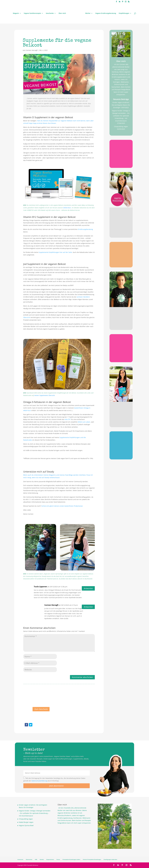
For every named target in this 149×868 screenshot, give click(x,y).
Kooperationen (50, 859)
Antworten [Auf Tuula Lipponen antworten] (88, 588)
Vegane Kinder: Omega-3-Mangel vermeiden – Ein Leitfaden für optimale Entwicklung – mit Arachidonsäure (121, 116)
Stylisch (121, 314)
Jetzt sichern (121, 455)
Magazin (16, 13)
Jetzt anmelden (121, 234)
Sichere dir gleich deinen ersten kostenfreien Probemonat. (62, 506)
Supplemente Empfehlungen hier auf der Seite (55, 252)
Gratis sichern (121, 164)
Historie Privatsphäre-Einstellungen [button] (92, 859)
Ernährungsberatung (85, 229)
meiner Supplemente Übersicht (45, 395)
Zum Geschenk (41, 712)
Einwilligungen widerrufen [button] (110, 859)
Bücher (88, 13)
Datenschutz (29, 859)
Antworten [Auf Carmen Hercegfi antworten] (88, 607)
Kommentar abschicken (82, 677)
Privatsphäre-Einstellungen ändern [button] (71, 859)
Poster (121, 439)
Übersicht (27, 317)
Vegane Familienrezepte (32, 13)
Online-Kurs (67, 208)
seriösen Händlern (83, 297)
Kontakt (42, 859)
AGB (36, 859)
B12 (121, 148)
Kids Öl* (68, 419)
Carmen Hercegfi (32, 50)
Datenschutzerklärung (39, 781)
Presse (58, 859)
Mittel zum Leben (84, 422)
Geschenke (50, 13)
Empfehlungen (124, 13)
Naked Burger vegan (26, 822)
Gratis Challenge (121, 216)
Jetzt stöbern (121, 325)
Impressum (20, 859)
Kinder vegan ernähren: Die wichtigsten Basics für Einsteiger (121, 105)
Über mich (62, 13)
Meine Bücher (121, 409)
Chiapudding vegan (121, 126)
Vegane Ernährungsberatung (106, 13)
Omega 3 (121, 249)
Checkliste (121, 342)
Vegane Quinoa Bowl (26, 825)
